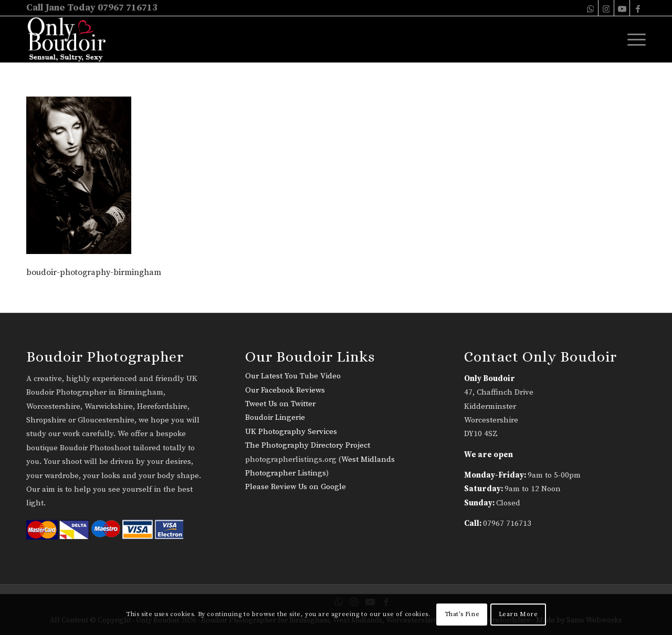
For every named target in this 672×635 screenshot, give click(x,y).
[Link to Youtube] (622, 8)
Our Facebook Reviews (285, 390)
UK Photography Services (291, 432)
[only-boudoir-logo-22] (71, 39)
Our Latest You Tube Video (293, 376)
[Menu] (633, 39)
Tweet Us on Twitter (280, 404)
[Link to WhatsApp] (590, 8)
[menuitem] (633, 39)
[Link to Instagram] (606, 8)
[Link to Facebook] (638, 8)
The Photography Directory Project (308, 445)
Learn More (518, 614)
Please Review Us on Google (296, 487)
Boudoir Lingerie (275, 417)
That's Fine (462, 614)
